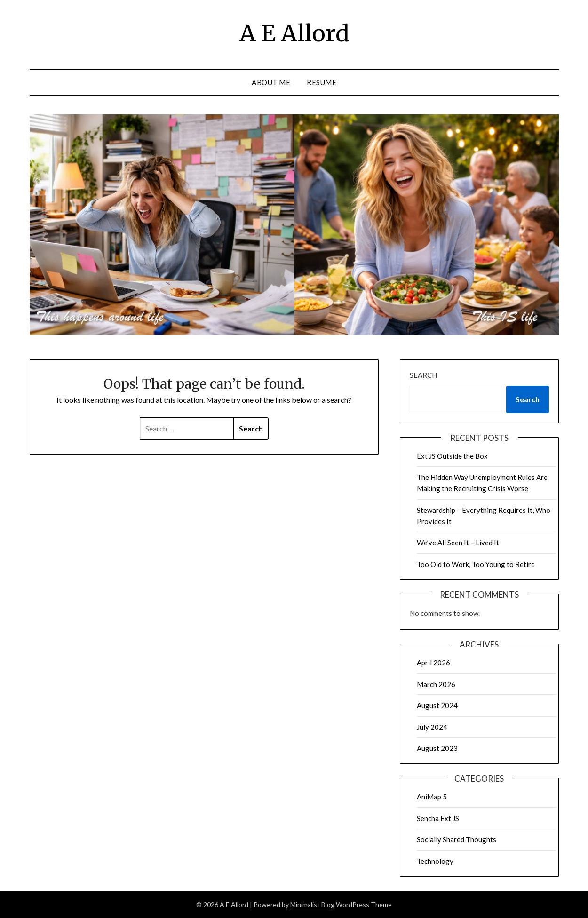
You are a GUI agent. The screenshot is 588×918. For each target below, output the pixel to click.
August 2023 (437, 748)
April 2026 (433, 663)
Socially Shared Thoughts (457, 839)
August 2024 (437, 705)
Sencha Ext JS (438, 818)
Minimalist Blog (312, 905)
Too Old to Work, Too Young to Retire (476, 564)
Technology (435, 861)
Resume (322, 82)
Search (423, 375)
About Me (271, 82)
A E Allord (294, 33)
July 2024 (432, 727)
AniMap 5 (432, 797)
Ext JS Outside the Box (452, 456)
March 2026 (436, 684)
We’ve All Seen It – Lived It (458, 543)
